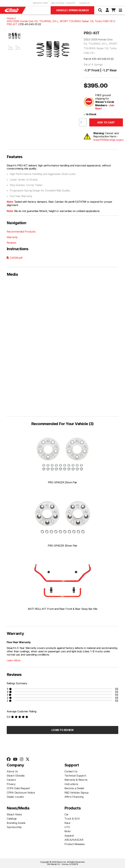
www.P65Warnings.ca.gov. (109, 140)
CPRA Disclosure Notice (21, 793)
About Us (12, 771)
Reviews (11, 243)
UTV (67, 827)
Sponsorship (14, 827)
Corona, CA (84, 3)
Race (67, 823)
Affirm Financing (74, 797)
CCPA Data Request (18, 788)
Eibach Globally (16, 776)
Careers (11, 780)
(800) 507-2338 (40, 3)
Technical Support (75, 776)
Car (67, 814)
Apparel (69, 836)
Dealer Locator (15, 797)
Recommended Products (21, 232)
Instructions (71, 784)
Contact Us (71, 771)
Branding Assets (16, 823)
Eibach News (14, 814)
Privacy (11, 784)
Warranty (12, 237)
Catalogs (12, 819)
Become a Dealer (74, 788)
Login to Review (63, 730)
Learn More (14, 660)
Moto (67, 831)
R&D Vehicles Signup (76, 793)
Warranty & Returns (76, 780)
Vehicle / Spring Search (72, 10)
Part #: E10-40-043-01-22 (99, 59)
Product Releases (75, 844)
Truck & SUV (72, 819)
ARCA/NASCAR (74, 840)
